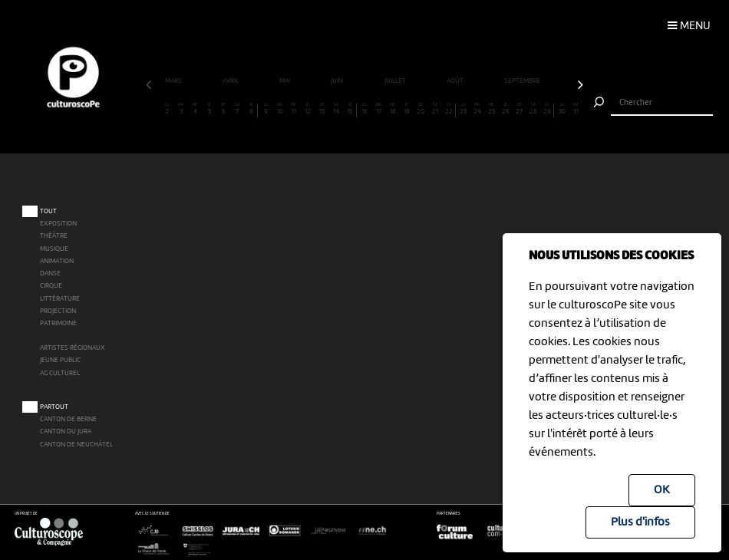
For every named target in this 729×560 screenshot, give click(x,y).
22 (449, 109)
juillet (396, 81)
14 (336, 109)
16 (364, 109)
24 (477, 109)
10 (280, 109)
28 (534, 109)
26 (505, 109)
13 (322, 109)
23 (463, 109)
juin (338, 81)
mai (285, 81)
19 (406, 109)
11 (294, 109)
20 (421, 109)
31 (576, 109)
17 (379, 109)
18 (393, 109)
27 (519, 109)
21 (435, 109)
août (456, 81)
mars (174, 81)
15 (350, 109)
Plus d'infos (640, 522)
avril (231, 81)
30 (562, 109)
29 (547, 109)
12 (308, 109)
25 (491, 109)
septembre (523, 81)
